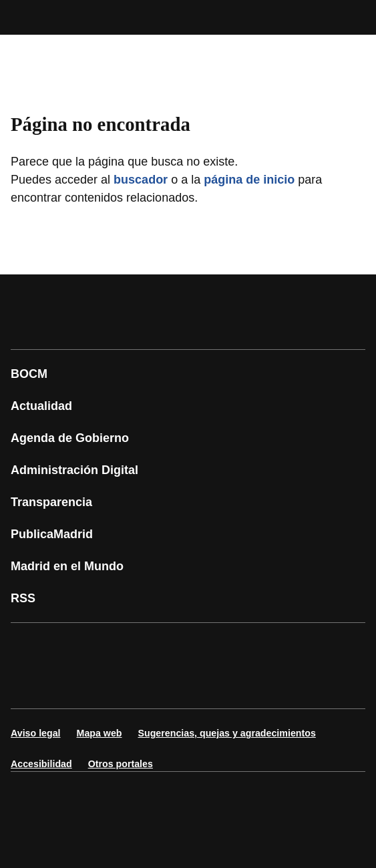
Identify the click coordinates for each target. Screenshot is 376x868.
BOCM (29, 374)
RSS (23, 598)
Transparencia (51, 502)
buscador (141, 180)
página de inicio (249, 180)
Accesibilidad (41, 764)
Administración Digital (74, 470)
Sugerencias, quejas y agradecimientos (227, 733)
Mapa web (100, 733)
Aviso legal (36, 733)
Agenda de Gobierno (70, 438)
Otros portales (121, 764)
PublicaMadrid (52, 534)
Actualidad (41, 406)
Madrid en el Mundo (67, 566)
